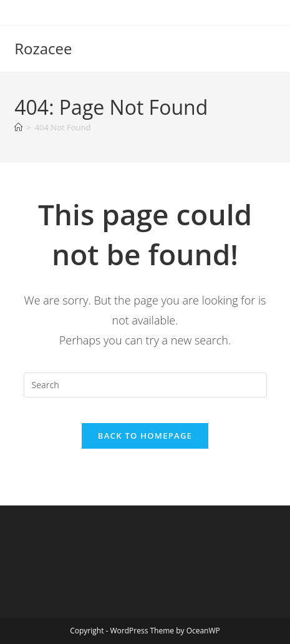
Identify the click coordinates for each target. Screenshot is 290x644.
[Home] (18, 127)
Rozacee (43, 48)
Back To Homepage (145, 436)
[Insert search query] (145, 385)
